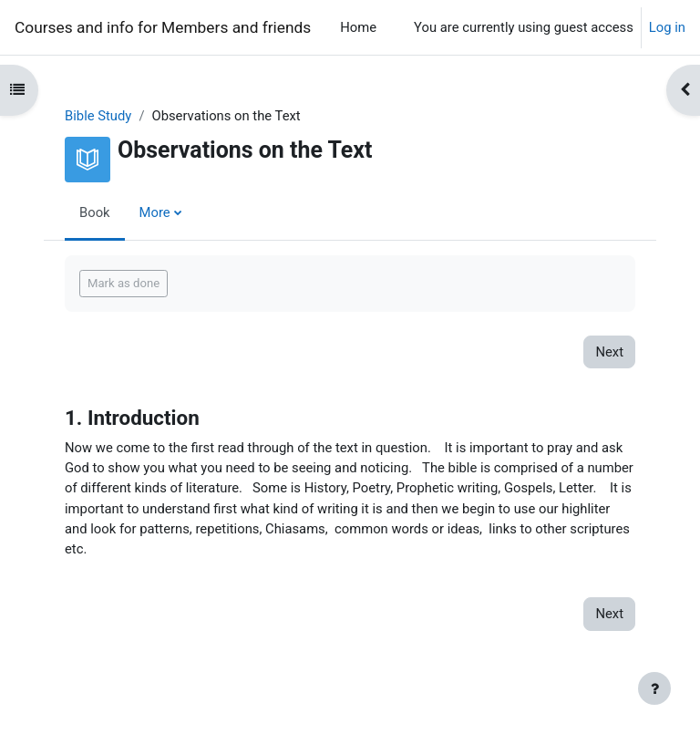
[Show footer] (654, 688)
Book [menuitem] (95, 212)
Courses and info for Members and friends (163, 27)
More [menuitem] (155, 212)
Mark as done (124, 283)
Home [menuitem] (358, 27)
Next (609, 352)
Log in (667, 27)
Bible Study (98, 116)
